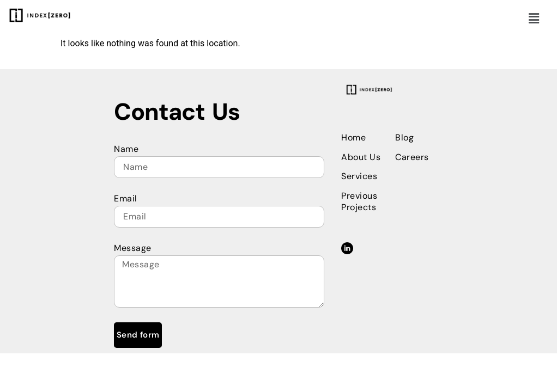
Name (126, 149)
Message (133, 248)
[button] (534, 19)
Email (126, 198)
